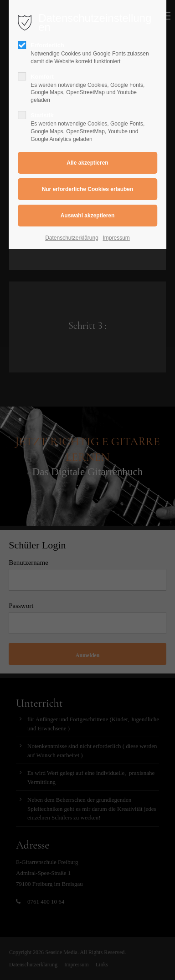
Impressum (116, 238)
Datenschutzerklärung (72, 238)
